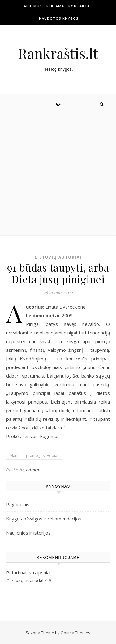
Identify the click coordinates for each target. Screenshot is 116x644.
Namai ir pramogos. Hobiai (34, 455)
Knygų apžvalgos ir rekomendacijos (44, 519)
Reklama (55, 6)
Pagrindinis (18, 504)
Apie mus (33, 6)
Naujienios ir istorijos (28, 533)
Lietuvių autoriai (58, 257)
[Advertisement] (58, 174)
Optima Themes (75, 633)
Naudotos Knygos (59, 18)
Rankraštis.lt (58, 53)
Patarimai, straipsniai (28, 572)
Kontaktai (80, 6)
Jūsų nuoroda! (29, 580)
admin (33, 470)
